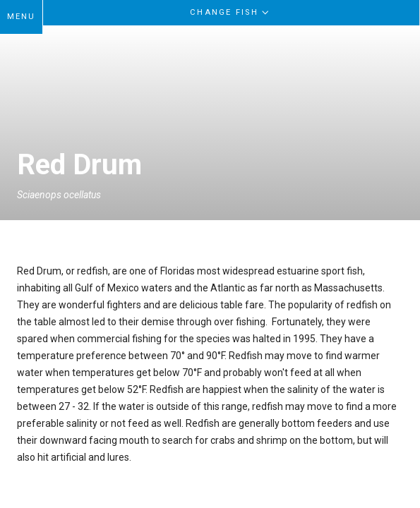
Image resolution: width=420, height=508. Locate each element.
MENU (22, 17)
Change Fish (231, 12)
